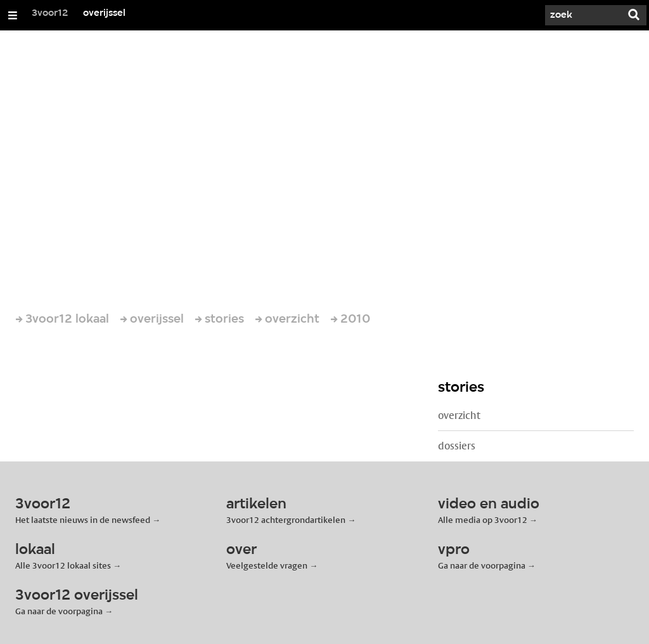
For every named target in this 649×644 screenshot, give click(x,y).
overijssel (104, 13)
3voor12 (50, 13)
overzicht (459, 415)
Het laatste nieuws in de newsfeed (83, 520)
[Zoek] (583, 15)
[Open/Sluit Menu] (13, 15)
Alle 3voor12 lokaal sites (63, 565)
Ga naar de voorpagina (482, 565)
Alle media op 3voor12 (483, 520)
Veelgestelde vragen (267, 565)
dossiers (457, 446)
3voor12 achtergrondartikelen (286, 520)
